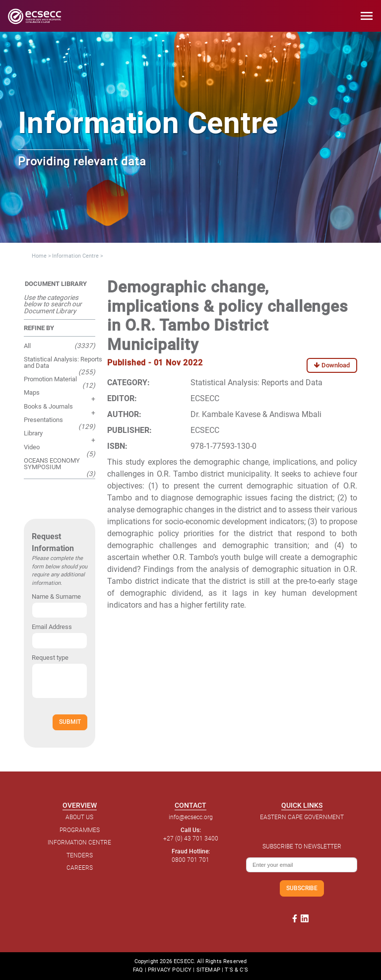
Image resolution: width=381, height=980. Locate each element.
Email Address (52, 627)
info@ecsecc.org (191, 817)
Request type (50, 658)
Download (332, 365)
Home (39, 256)
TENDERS (80, 855)
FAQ (138, 970)
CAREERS (80, 868)
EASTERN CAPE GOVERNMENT (302, 817)
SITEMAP (208, 970)
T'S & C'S (236, 970)
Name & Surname (56, 596)
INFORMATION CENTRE (79, 842)
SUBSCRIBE (302, 888)
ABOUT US (79, 817)
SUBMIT (70, 722)
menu (367, 16)
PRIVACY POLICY (170, 970)
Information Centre (75, 256)
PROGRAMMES (80, 830)
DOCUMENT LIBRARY (56, 284)
